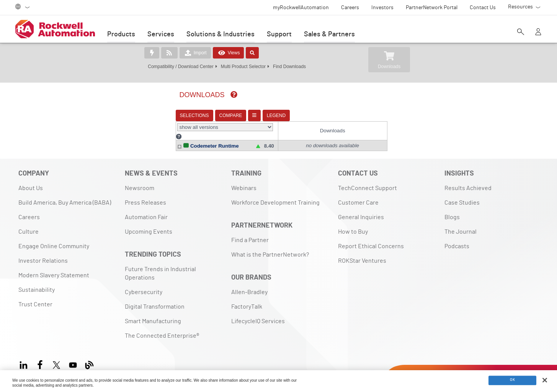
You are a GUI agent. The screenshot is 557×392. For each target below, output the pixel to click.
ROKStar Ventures (362, 254)
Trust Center (35, 297)
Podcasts (457, 239)
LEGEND (270, 115)
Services (161, 34)
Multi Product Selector (243, 67)
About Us (31, 181)
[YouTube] (73, 357)
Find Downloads (289, 67)
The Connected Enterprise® (162, 329)
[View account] (538, 33)
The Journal (461, 224)
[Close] (545, 380)
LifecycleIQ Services (258, 314)
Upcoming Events (149, 224)
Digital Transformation (155, 299)
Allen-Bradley (249, 285)
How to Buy (353, 224)
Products (121, 34)
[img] (228, 94)
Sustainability (37, 283)
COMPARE (225, 115)
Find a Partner (250, 233)
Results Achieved (468, 181)
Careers (29, 210)
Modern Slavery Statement (54, 268)
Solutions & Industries (221, 34)
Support (279, 34)
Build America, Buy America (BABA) (65, 195)
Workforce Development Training (275, 195)
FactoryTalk (247, 299)
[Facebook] (40, 357)
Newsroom (140, 181)
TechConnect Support (368, 181)
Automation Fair (146, 210)
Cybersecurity (144, 285)
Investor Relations (43, 254)
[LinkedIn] (25, 357)
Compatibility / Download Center (180, 67)
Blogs (452, 210)
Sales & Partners (329, 34)
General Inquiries (361, 210)
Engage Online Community (54, 239)
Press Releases (145, 195)
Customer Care (358, 195)
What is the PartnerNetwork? (270, 247)
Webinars (244, 181)
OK (512, 381)
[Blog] (89, 357)
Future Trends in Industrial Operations (160, 266)
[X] (56, 357)
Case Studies (462, 195)
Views (229, 53)
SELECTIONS (189, 115)
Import (195, 53)
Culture (29, 224)
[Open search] (521, 33)
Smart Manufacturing (153, 314)
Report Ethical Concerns (371, 239)
